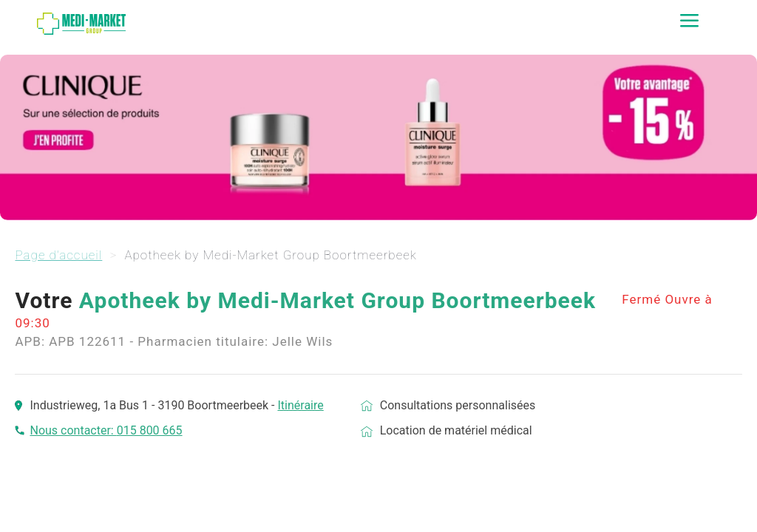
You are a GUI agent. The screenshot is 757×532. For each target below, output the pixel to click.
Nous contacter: (73, 430)
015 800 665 (150, 430)
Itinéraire (300, 405)
